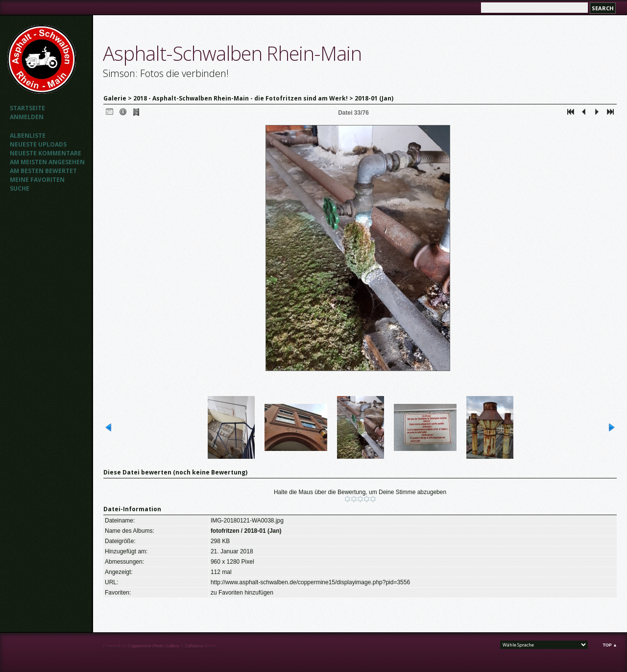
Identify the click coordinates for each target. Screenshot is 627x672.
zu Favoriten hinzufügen (242, 593)
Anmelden (27, 117)
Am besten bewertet (43, 171)
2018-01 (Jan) (374, 98)
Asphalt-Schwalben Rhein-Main (232, 53)
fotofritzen (225, 531)
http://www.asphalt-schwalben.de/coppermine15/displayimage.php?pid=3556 (310, 582)
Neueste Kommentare (46, 153)
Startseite (27, 108)
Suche (20, 188)
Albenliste (28, 136)
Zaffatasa (194, 646)
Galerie (115, 98)
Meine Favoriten (37, 180)
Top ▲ (610, 645)
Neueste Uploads (38, 144)
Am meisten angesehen (47, 162)
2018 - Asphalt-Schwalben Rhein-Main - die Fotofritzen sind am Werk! (241, 98)
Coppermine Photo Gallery (153, 646)
